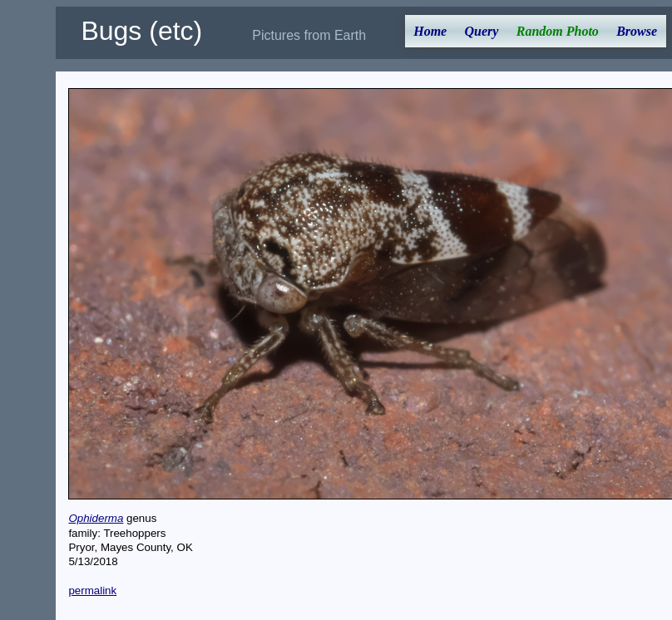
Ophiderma (96, 518)
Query (482, 31)
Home (430, 31)
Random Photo (558, 31)
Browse (637, 31)
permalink (92, 590)
